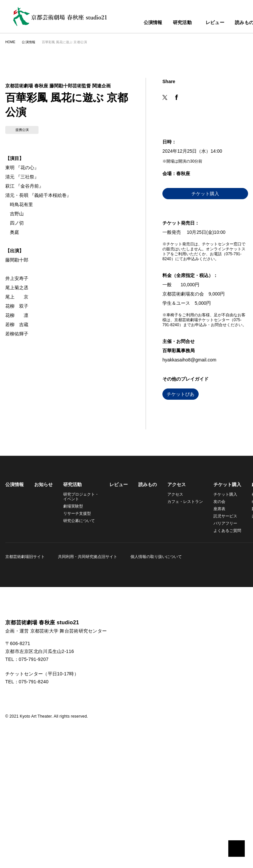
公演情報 (139, 23)
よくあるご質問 (223, 640)
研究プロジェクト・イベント (80, 606)
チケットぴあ (181, 504)
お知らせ (43, 594)
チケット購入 (205, 303)
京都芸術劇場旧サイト (25, 666)
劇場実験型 (73, 616)
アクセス (174, 594)
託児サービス (221, 626)
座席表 (215, 619)
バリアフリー (221, 633)
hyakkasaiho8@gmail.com (192, 470)
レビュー (204, 23)
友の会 (215, 611)
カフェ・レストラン (182, 611)
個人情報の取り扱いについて (154, 666)
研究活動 (168, 23)
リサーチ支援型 (77, 623)
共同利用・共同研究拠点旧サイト (87, 666)
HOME (10, 42)
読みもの (234, 23)
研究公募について (79, 630)
